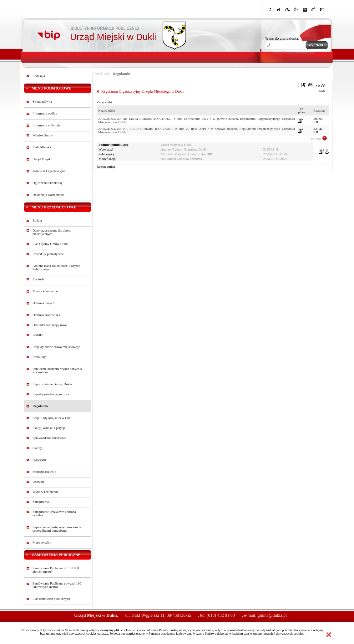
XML (322, 91)
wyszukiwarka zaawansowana (293, 52)
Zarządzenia (41, 502)
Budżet (37, 220)
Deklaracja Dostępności (48, 195)
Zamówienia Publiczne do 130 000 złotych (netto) (56, 570)
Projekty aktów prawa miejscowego (56, 347)
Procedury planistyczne (48, 254)
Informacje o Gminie (46, 125)
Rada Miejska (42, 147)
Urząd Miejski (42, 159)
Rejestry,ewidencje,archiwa (51, 394)
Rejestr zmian (106, 167)
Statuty (37, 448)
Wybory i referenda (46, 492)
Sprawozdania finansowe (49, 438)
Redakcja (39, 76)
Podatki (38, 335)
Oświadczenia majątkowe (50, 325)
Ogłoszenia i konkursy (48, 183)
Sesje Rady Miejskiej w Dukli (53, 418)
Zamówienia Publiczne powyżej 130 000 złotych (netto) (57, 585)
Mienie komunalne (45, 291)
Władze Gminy (43, 135)
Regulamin (40, 406)
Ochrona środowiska (46, 315)
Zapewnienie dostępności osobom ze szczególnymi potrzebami (57, 529)
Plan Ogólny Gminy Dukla (51, 244)
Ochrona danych (43, 303)
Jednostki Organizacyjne (49, 171)
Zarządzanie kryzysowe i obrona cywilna (54, 514)
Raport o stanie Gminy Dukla (52, 384)
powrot (316, 138)
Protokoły (39, 357)
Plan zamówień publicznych (51, 599)
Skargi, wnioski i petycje (49, 428)
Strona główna (42, 102)
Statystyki (39, 460)
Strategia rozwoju (44, 472)
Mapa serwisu (42, 542)
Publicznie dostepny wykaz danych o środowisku (57, 371)
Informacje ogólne (45, 113)
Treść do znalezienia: (282, 38)
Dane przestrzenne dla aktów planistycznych (52, 232)
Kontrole (38, 279)
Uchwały (38, 482)
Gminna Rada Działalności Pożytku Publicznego (56, 268)
